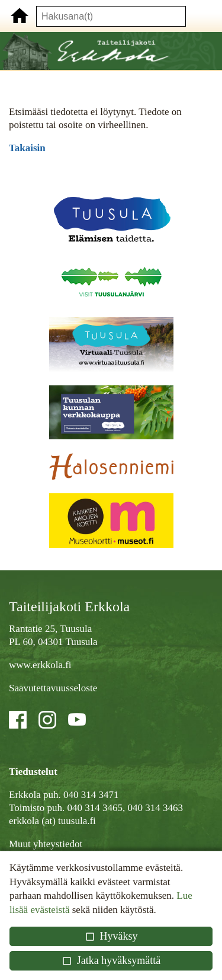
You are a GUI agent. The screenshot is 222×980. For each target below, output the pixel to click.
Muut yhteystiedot (46, 844)
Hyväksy (111, 936)
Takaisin (27, 148)
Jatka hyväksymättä (111, 960)
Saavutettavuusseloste (53, 688)
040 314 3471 (91, 795)
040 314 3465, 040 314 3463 (125, 808)
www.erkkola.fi (40, 665)
